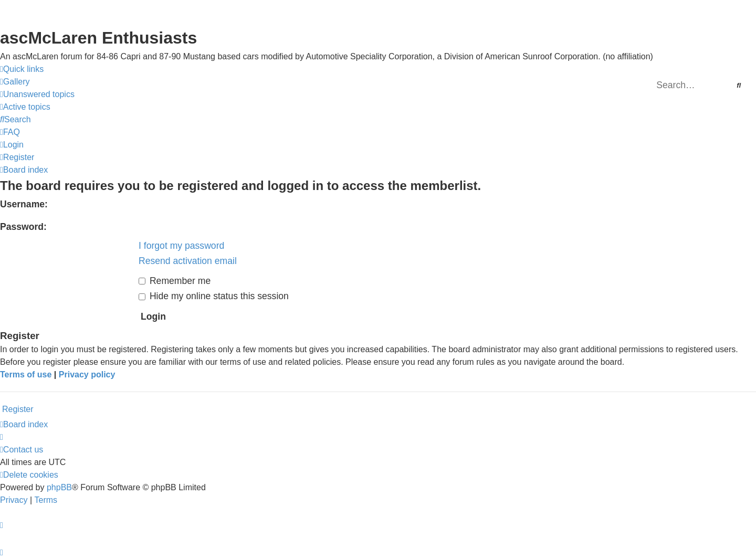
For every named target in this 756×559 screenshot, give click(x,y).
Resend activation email (188, 261)
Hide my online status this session (214, 296)
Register (18, 409)
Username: (24, 204)
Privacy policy (87, 375)
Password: (23, 227)
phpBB (59, 487)
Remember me (175, 281)
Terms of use (26, 375)
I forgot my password (181, 246)
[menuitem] (15, 82)
